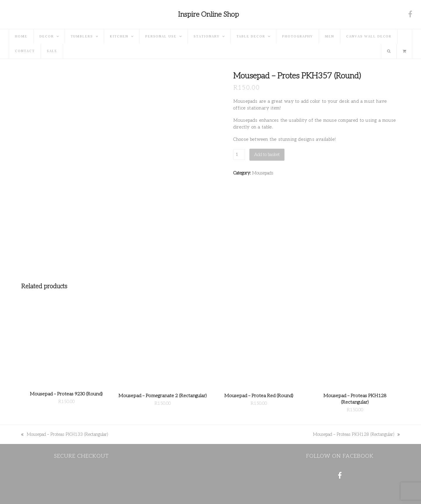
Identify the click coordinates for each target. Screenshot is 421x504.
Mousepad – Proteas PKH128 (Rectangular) (356, 435)
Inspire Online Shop (208, 14)
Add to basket (267, 155)
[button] (404, 51)
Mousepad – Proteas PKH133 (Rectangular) (65, 435)
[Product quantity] (239, 155)
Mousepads (263, 173)
